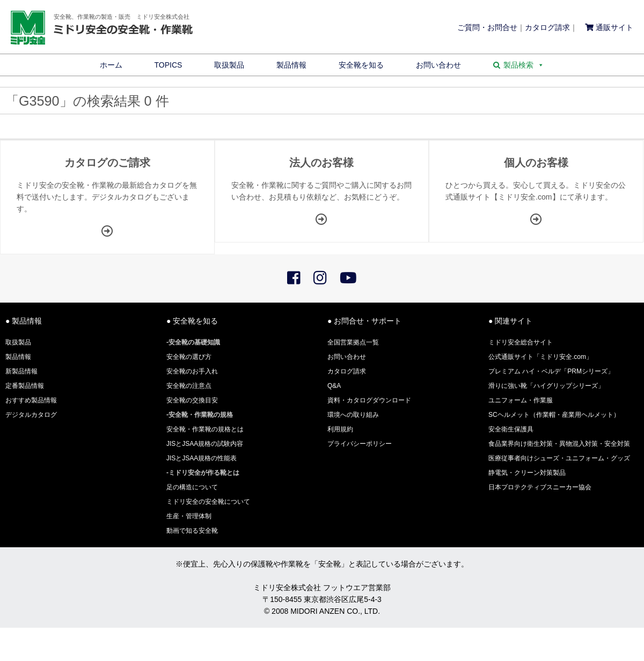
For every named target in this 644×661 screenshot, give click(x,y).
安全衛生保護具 (511, 429)
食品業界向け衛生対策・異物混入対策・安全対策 (559, 444)
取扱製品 (229, 65)
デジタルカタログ (31, 415)
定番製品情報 (25, 386)
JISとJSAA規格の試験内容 (205, 444)
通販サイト (609, 27)
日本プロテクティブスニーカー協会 (540, 487)
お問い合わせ (438, 65)
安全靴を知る (361, 65)
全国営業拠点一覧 (353, 342)
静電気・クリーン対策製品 (527, 473)
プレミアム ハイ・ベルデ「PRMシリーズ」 (551, 371)
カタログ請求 (547, 27)
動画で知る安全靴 (192, 531)
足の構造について (192, 487)
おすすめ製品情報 (31, 400)
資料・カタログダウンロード (369, 400)
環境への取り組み (353, 415)
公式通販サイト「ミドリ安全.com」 (540, 357)
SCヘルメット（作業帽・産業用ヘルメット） (554, 415)
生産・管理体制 (189, 516)
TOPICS (169, 65)
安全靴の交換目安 (192, 400)
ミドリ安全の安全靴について (208, 502)
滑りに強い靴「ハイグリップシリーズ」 (546, 386)
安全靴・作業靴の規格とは (205, 429)
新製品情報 (21, 371)
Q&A (334, 386)
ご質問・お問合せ (487, 27)
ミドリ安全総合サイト (521, 342)
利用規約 (340, 429)
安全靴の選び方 (189, 357)
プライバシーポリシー (360, 444)
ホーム (111, 65)
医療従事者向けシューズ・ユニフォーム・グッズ (559, 458)
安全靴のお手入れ (192, 371)
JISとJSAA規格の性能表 (202, 458)
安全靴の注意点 (189, 386)
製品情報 (291, 65)
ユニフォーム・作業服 (521, 400)
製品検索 (524, 65)
